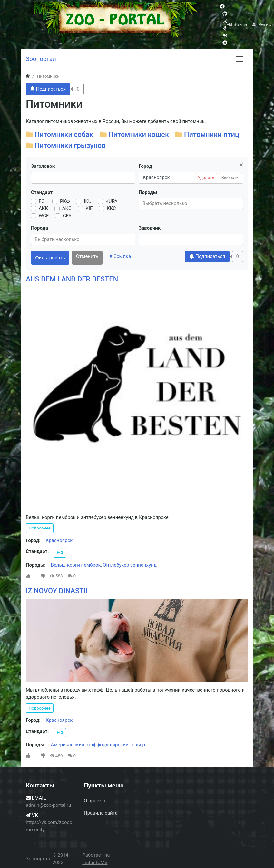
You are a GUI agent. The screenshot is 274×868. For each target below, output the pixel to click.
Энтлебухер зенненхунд (130, 565)
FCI (42, 201)
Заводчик (150, 228)
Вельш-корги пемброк (76, 565)
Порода (39, 228)
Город (145, 166)
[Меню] (240, 59)
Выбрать (230, 178)
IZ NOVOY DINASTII (57, 591)
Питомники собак (64, 134)
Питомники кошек (139, 134)
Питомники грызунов (70, 145)
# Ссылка (120, 256)
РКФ (65, 201)
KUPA (111, 201)
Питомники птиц (212, 134)
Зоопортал (38, 859)
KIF (89, 208)
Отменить (87, 256)
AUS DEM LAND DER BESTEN (72, 279)
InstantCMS (95, 863)
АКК (43, 208)
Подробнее (40, 528)
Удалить (206, 178)
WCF (44, 216)
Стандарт (42, 192)
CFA (67, 216)
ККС (111, 208)
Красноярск (59, 540)
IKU (88, 201)
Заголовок (43, 166)
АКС (67, 208)
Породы (148, 192)
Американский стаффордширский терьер (98, 745)
